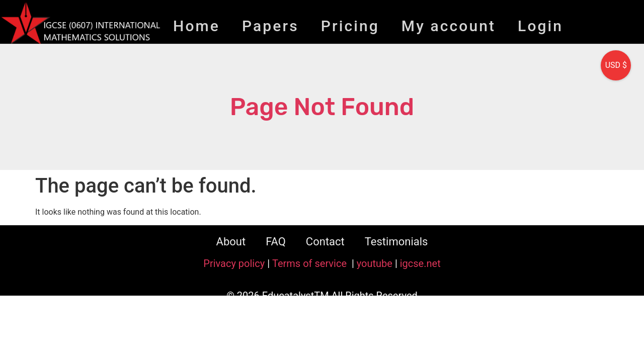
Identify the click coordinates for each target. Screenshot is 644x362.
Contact (325, 242)
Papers (270, 26)
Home (196, 26)
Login (540, 26)
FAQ (276, 242)
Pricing (350, 26)
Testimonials (396, 242)
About (231, 242)
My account (449, 26)
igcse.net (420, 263)
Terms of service (311, 263)
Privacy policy (234, 263)
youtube (375, 263)
